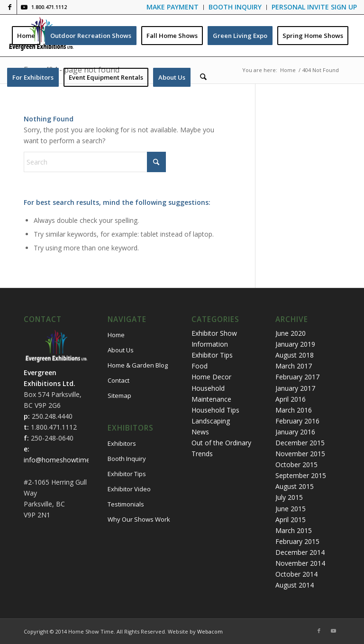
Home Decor (211, 377)
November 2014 (300, 563)
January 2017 (295, 388)
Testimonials (126, 504)
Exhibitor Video (129, 489)
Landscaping (211, 421)
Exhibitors (122, 443)
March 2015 (294, 530)
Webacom (210, 631)
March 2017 (294, 366)
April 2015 (291, 520)
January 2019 (295, 344)
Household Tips (215, 410)
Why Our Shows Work (139, 519)
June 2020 (291, 333)
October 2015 (296, 465)
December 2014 (300, 552)
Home (116, 335)
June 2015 (291, 509)
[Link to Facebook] (10, 7)
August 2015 (295, 486)
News (200, 432)
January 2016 (295, 432)
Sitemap (119, 396)
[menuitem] (173, 7)
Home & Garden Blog (138, 365)
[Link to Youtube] (24, 7)
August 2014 (295, 585)
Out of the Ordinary (221, 443)
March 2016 (294, 410)
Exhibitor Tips (127, 474)
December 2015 (300, 443)
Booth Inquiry (127, 459)
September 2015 (301, 475)
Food (200, 366)
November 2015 (300, 454)
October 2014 (296, 574)
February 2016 (297, 421)
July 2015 (289, 497)
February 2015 (297, 541)
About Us (121, 350)
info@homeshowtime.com (64, 460)
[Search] (203, 77)
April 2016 (291, 399)
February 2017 (297, 377)
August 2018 (295, 355)
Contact (118, 380)
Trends (202, 454)
